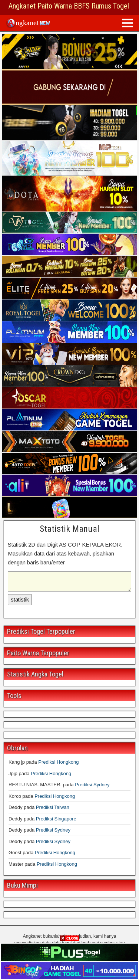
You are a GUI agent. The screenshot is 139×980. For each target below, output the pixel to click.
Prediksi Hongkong (58, 762)
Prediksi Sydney (92, 785)
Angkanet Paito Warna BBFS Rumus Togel (69, 6)
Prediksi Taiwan (53, 807)
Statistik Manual (69, 529)
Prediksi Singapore (56, 819)
